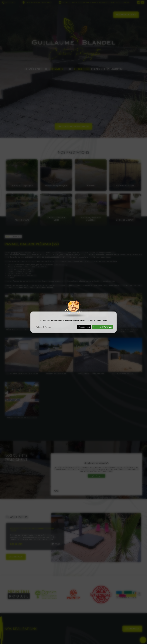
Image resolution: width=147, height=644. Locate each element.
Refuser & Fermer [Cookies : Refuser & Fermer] (43, 327)
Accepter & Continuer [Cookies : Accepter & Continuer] (102, 327)
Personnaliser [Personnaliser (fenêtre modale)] (84, 327)
